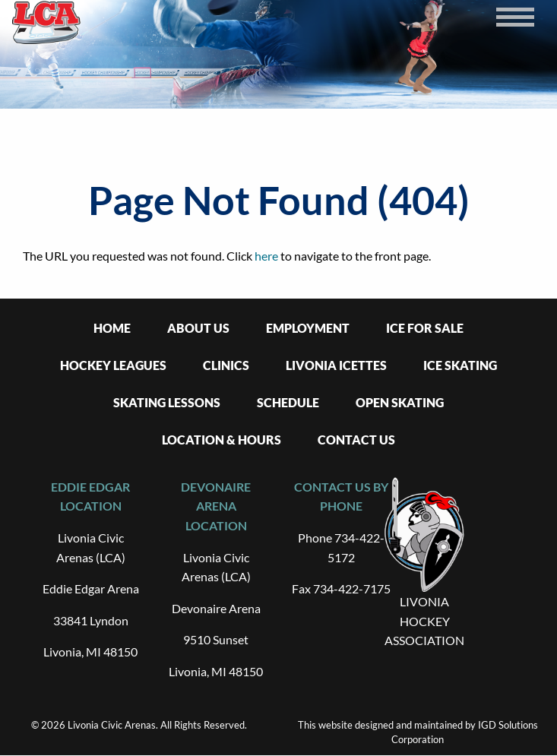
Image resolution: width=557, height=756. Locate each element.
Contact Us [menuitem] (356, 440)
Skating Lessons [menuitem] (167, 402)
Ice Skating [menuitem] (460, 365)
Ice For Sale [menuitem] (425, 328)
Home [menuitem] (112, 328)
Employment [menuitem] (308, 328)
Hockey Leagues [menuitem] (113, 365)
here (266, 256)
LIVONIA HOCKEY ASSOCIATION (424, 621)
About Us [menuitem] (198, 328)
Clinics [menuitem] (226, 365)
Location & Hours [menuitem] (222, 440)
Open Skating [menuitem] (400, 402)
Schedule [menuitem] (288, 402)
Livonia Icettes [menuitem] (336, 365)
